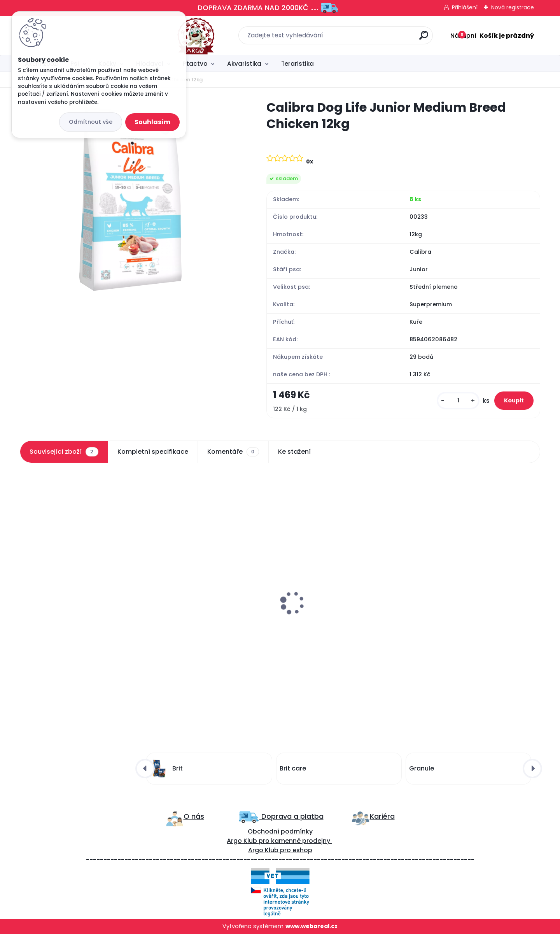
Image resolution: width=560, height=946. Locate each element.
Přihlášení (465, 7)
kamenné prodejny (300, 853)
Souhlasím (152, 122)
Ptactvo (195, 64)
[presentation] (25, 595)
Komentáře (233, 460)
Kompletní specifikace (153, 460)
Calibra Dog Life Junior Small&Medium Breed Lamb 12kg (75, 628)
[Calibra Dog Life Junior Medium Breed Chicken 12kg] (131, 199)
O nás (194, 829)
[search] (366, 38)
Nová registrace (513, 7)
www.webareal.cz (311, 939)
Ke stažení (294, 460)
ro (266, 853)
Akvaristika (244, 64)
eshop (302, 863)
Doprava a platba (291, 829)
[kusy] (443, 405)
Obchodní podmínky (280, 844)
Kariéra (382, 829)
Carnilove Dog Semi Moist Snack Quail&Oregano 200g (206, 628)
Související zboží (64, 460)
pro (285, 863)
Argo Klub (242, 853)
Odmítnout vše (91, 122)
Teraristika (297, 64)
